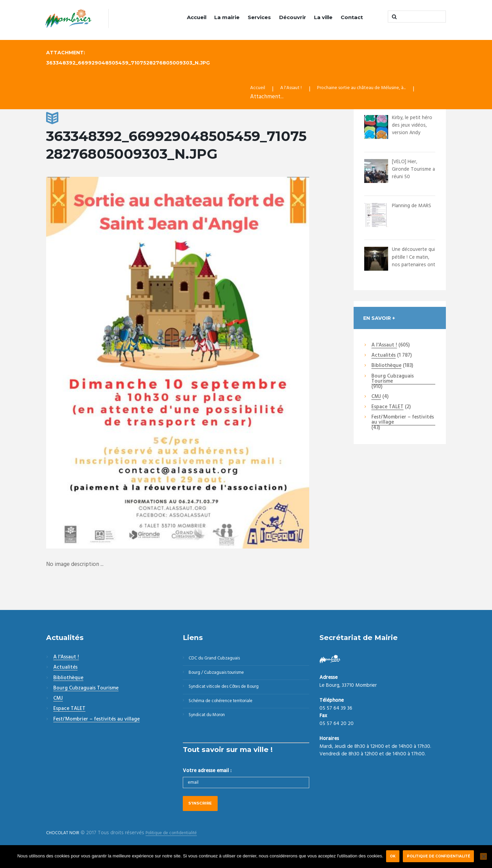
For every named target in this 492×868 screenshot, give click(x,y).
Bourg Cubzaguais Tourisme (393, 380)
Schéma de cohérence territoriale (226, 709)
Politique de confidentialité (440, 856)
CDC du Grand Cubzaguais (218, 660)
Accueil (197, 17)
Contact (352, 17)
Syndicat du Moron (211, 726)
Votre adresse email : (207, 782)
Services (259, 17)
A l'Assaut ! (296, 90)
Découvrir (293, 17)
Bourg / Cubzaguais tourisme (222, 677)
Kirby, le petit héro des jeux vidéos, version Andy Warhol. (411, 130)
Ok (392, 856)
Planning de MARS (406, 210)
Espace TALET (387, 408)
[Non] (483, 856)
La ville (323, 17)
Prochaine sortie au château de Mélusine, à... (379, 90)
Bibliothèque (386, 367)
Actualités (384, 356)
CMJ (376, 398)
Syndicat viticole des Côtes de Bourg (231, 693)
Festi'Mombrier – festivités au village (403, 421)
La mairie (227, 17)
